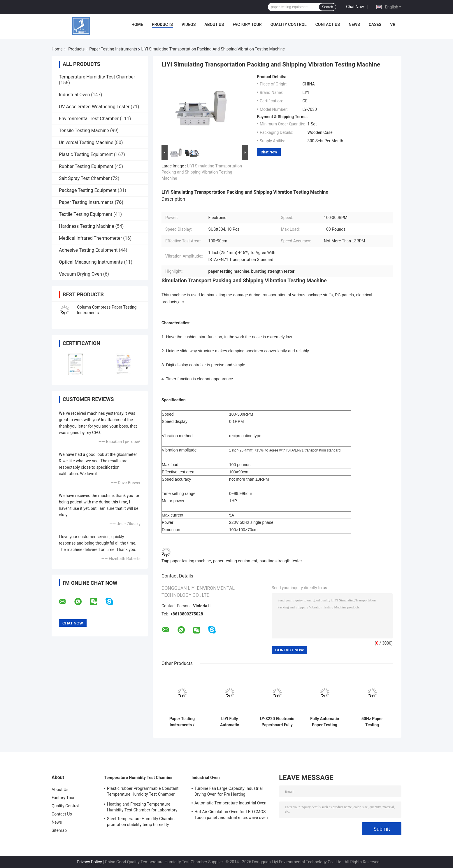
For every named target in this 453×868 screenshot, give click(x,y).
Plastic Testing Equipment (86, 154)
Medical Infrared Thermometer (90, 238)
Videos (189, 24)
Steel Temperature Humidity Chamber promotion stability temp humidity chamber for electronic (141, 822)
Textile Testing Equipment (86, 214)
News (354, 24)
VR (393, 24)
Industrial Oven (74, 95)
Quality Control (289, 24)
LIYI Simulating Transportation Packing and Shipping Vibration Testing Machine (202, 172)
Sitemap (59, 830)
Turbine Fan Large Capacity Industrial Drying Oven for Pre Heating (229, 791)
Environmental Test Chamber (89, 119)
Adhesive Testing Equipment (88, 250)
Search (327, 7)
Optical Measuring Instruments (91, 262)
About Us (214, 24)
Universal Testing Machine (86, 142)
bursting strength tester (281, 561)
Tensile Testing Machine (84, 131)
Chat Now (355, 7)
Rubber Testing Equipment (86, 166)
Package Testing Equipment (88, 190)
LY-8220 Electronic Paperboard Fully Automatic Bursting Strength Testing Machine (277, 722)
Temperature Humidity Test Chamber (97, 77)
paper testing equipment (235, 561)
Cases (375, 24)
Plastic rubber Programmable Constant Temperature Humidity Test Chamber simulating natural (143, 792)
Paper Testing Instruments (113, 49)
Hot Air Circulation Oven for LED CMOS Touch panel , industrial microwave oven (231, 815)
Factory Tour (247, 24)
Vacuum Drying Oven (80, 274)
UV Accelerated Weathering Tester (94, 107)
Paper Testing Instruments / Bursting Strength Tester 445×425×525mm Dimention (182, 722)
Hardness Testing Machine (86, 226)
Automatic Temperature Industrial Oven (230, 803)
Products (162, 24)
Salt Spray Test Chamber (84, 178)
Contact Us (328, 24)
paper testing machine (191, 561)
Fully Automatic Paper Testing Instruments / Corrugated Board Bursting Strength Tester (325, 722)
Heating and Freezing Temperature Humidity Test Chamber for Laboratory (142, 807)
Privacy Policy (89, 862)
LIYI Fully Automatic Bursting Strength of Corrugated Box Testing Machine (230, 722)
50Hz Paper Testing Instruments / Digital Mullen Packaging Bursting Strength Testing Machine (372, 722)
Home (137, 24)
